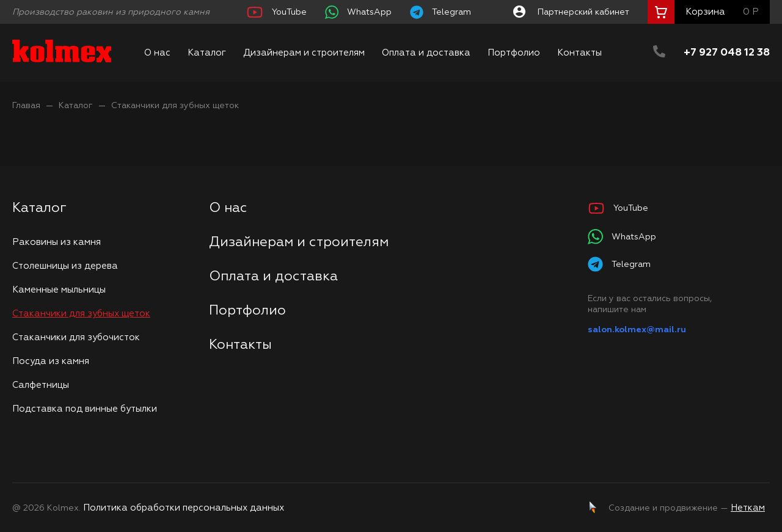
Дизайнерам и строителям (304, 53)
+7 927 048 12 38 (727, 53)
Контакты (579, 53)
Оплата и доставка (426, 53)
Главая (26, 106)
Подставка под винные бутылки (85, 409)
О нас (157, 53)
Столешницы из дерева (65, 266)
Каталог (207, 53)
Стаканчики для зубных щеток (175, 106)
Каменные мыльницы (59, 290)
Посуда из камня (51, 361)
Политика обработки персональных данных (184, 508)
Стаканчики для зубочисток (76, 337)
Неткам (748, 508)
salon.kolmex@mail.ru (637, 330)
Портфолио (514, 53)
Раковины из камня (57, 242)
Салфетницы (41, 385)
